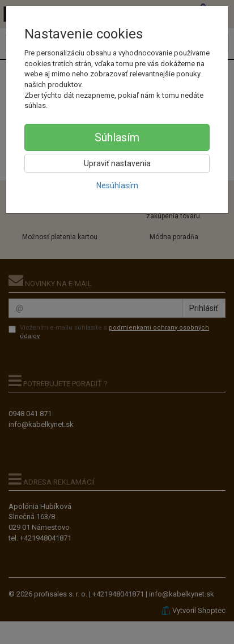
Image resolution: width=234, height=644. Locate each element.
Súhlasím (117, 137)
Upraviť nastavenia (117, 163)
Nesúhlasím (117, 185)
